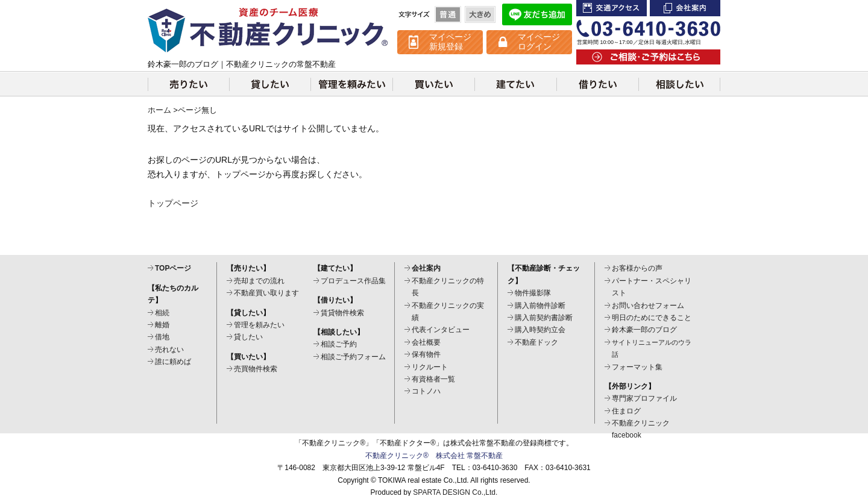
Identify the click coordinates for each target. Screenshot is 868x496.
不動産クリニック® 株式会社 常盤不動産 (434, 456)
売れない (169, 350)
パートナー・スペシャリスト (652, 287)
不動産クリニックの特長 (448, 287)
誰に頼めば (173, 362)
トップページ (173, 203)
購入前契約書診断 (544, 318)
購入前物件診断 (540, 306)
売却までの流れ (259, 281)
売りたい (188, 84)
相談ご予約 (339, 344)
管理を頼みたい (351, 84)
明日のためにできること (652, 318)
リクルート (430, 367)
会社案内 (685, 8)
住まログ (626, 411)
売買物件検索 (256, 369)
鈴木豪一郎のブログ (644, 330)
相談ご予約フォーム (353, 357)
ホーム (159, 110)
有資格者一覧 (433, 379)
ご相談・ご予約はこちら (648, 57)
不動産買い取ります (266, 293)
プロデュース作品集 (353, 281)
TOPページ (173, 268)
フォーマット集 (637, 367)
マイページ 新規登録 (450, 42)
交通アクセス (612, 8)
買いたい (433, 84)
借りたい (597, 84)
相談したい (679, 84)
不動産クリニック (268, 30)
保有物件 (426, 354)
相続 (162, 313)
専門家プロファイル (644, 398)
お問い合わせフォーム (648, 306)
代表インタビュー (441, 330)
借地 (162, 337)
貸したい (270, 84)
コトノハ (426, 391)
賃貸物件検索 (342, 313)
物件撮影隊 (533, 293)
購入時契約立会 (540, 330)
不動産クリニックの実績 (448, 312)
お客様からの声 (637, 268)
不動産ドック (536, 342)
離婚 (162, 325)
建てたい (515, 84)
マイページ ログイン (539, 42)
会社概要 (426, 342)
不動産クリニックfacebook (641, 429)
